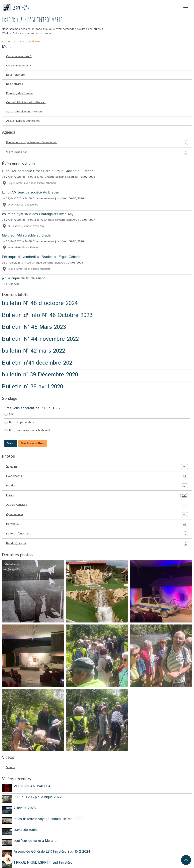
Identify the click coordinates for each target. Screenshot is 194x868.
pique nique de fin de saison (24, 278)
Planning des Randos (20, 93)
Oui (11, 414)
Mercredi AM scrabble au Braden (27, 236)
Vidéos (10, 767)
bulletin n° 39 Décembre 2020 (40, 375)
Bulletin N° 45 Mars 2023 (34, 327)
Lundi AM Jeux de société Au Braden (31, 192)
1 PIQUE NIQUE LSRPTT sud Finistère (43, 863)
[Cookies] (8, 860)
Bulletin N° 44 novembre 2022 (40, 339)
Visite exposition (97, 152)
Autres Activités (97, 505)
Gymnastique (97, 515)
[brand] (16, 8)
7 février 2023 (25, 808)
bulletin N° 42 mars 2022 (34, 351)
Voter (11, 443)
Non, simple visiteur (22, 422)
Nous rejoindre (15, 75)
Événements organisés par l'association (97, 143)
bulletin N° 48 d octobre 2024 (40, 303)
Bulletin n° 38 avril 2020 (33, 387)
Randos (97, 486)
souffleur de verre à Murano (35, 841)
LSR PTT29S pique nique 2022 (38, 797)
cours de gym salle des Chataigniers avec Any (38, 214)
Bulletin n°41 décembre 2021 (38, 363)
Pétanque (97, 524)
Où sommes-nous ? (19, 66)
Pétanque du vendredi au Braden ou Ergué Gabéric (41, 257)
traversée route (25, 830)
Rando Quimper (97, 543)
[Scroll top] (186, 860)
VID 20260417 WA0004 (32, 786)
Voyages (97, 467)
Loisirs (97, 495)
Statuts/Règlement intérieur (24, 112)
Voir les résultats (33, 443)
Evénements (97, 476)
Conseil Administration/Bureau (26, 102)
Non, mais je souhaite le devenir (30, 430)
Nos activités (15, 84)
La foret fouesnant (97, 534)
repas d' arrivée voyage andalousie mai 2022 (48, 819)
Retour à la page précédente (21, 42)
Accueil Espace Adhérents (23, 121)
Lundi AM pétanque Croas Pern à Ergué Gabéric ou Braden (48, 171)
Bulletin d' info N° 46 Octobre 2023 (47, 315)
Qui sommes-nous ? (19, 56)
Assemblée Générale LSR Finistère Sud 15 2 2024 (52, 852)
